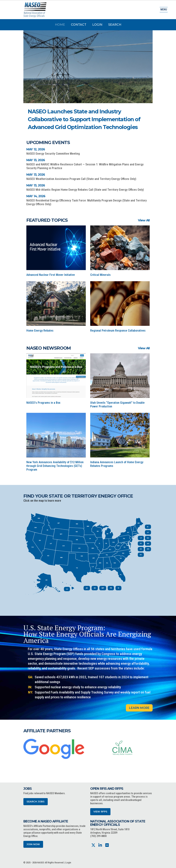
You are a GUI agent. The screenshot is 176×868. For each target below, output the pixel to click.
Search (115, 25)
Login (97, 25)
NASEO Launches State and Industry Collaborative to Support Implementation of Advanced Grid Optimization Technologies (84, 119)
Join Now (33, 844)
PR (111, 588)
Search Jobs (36, 802)
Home (60, 25)
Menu (164, 10)
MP (103, 588)
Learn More (139, 708)
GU (95, 588)
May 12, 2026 (36, 149)
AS (87, 588)
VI (118, 588)
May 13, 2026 (36, 160)
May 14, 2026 (36, 196)
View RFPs (100, 812)
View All (144, 220)
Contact (79, 25)
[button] (131, 112)
